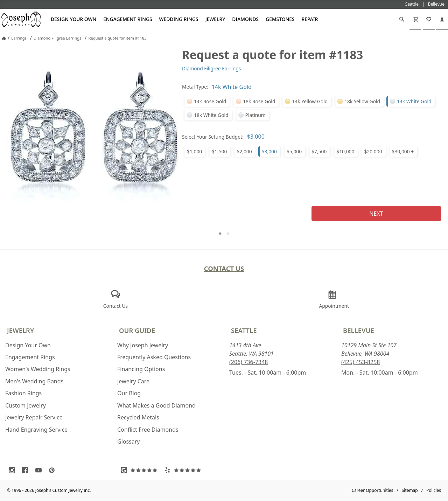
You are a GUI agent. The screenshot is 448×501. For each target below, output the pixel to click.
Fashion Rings (23, 393)
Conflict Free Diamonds (148, 430)
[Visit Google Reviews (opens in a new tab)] (141, 470)
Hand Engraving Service (36, 430)
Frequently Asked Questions (154, 357)
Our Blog (129, 393)
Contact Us (224, 268)
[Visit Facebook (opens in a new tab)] (27, 470)
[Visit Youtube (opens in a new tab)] (40, 470)
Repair (310, 19)
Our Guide (137, 330)
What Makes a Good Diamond (156, 405)
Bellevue (359, 330)
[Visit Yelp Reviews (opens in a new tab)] (184, 470)
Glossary (129, 441)
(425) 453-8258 (360, 362)
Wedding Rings (179, 19)
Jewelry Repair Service (34, 417)
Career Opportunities (373, 490)
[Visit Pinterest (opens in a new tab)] (54, 470)
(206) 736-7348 (248, 362)
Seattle (244, 330)
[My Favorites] (429, 19)
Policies (434, 490)
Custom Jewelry (26, 405)
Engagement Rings (128, 19)
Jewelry (215, 19)
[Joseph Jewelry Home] (4, 38)
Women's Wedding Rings (38, 369)
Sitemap (410, 490)
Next (376, 214)
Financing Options (141, 369)
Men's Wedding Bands (34, 381)
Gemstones (280, 19)
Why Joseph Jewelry (143, 345)
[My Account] (442, 19)
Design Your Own (73, 19)
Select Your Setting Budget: (213, 137)
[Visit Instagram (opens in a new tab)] (14, 470)
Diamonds (245, 19)
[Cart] (415, 19)
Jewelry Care (133, 381)
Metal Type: (195, 87)
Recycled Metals (138, 417)
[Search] (402, 19)
